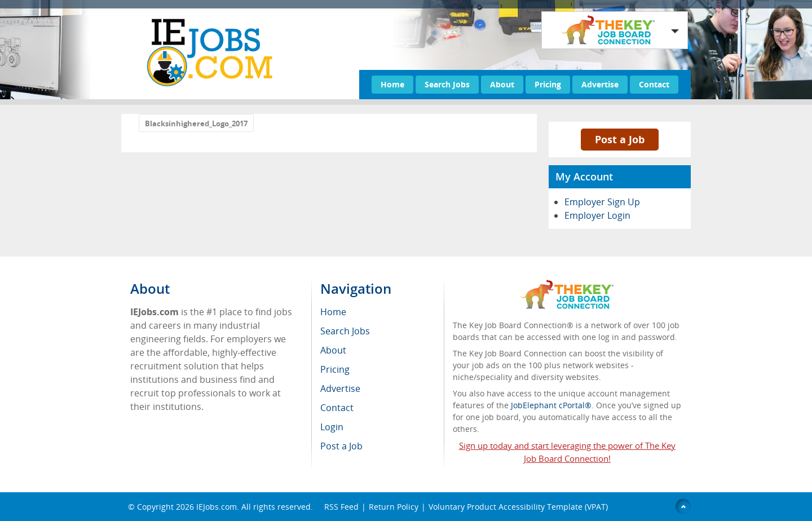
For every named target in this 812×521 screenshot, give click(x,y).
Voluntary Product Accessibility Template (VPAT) (518, 507)
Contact (654, 84)
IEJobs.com (217, 507)
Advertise (600, 84)
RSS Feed (341, 507)
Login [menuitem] (332, 427)
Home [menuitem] (333, 312)
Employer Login (597, 215)
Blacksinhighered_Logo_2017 (196, 123)
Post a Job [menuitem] (341, 446)
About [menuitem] (333, 350)
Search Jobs (447, 84)
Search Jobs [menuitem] (345, 331)
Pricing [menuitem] (335, 369)
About (502, 84)
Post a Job (620, 139)
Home (392, 84)
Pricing (548, 84)
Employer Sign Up (602, 202)
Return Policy (394, 507)
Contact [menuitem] (337, 408)
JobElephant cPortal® (551, 405)
